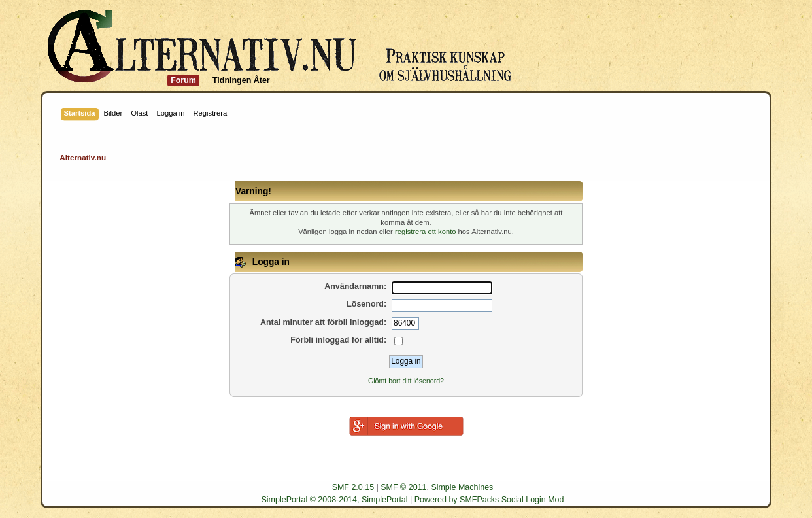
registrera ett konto (426, 232)
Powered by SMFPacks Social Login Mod (489, 500)
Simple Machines (462, 487)
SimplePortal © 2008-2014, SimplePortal (335, 500)
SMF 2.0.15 (353, 487)
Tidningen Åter (241, 80)
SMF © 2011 (403, 487)
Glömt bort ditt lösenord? (406, 381)
